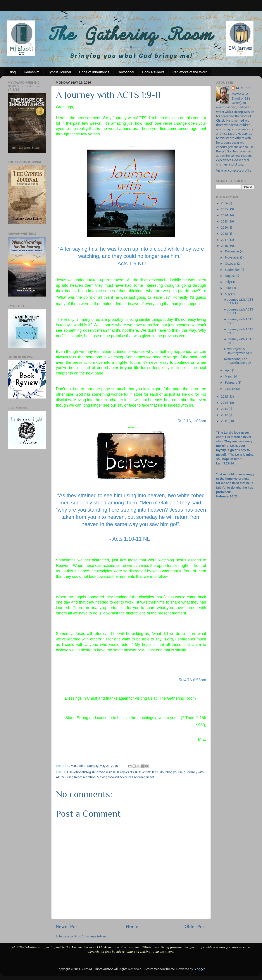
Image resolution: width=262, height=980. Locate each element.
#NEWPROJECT (147, 772)
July (228, 282)
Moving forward (108, 777)
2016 (225, 246)
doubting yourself (172, 772)
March (229, 376)
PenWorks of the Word (190, 72)
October (231, 264)
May (228, 294)
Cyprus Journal (59, 72)
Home (132, 926)
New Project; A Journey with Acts (238, 351)
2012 (225, 415)
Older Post (196, 926)
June (229, 288)
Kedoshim (32, 72)
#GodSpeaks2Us (104, 772)
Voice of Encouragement (137, 777)
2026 (225, 203)
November (233, 257)
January (231, 389)
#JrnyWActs (125, 772)
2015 (225, 397)
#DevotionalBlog (79, 772)
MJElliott (243, 88)
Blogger (199, 969)
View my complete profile (234, 171)
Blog (12, 72)
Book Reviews (153, 72)
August (230, 276)
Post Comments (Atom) (90, 936)
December (232, 251)
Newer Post (67, 926)
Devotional (126, 72)
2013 (225, 409)
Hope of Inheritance (94, 72)
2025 (225, 209)
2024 (225, 215)
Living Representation (80, 777)
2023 (225, 221)
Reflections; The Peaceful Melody (237, 361)
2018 (225, 234)
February (231, 383)
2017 (225, 240)
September (233, 270)
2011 (225, 421)
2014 (225, 403)
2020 (225, 228)
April (228, 370)
